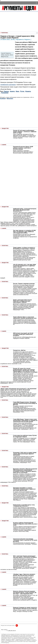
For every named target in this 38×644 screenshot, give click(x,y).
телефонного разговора (8, 85)
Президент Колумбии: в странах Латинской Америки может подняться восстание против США (24, 489)
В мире (4, 145)
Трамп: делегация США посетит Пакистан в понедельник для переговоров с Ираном (22, 301)
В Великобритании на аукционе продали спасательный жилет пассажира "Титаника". (25, 543)
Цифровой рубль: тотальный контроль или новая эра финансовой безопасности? (25, 210)
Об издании (4, 632)
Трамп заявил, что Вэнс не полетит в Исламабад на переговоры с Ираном (24, 248)
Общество (5, 128)
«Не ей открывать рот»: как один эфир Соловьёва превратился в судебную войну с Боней (24, 266)
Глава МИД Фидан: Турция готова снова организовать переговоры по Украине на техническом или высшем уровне (25, 420)
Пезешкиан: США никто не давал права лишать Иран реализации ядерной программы (25, 454)
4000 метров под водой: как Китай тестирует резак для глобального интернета (23, 334)
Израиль (28, 91)
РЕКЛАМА (4, 631)
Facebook (3, 98)
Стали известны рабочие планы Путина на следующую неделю (25, 436)
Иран (17, 91)
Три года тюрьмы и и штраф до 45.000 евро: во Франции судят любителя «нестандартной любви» (24, 232)
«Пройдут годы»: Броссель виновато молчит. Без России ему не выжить (24, 575)
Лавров (6, 91)
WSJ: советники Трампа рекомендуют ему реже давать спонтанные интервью (25, 557)
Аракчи (12, 91)
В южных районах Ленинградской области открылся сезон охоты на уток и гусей (25, 524)
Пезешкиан (5, 93)
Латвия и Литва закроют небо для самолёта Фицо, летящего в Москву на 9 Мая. (25, 611)
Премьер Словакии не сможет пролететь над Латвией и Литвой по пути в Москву (25, 608)
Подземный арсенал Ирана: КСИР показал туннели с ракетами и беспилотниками (23, 148)
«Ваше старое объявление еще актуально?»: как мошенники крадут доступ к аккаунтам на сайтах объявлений (18, 389)
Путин (22, 91)
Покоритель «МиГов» (19, 350)
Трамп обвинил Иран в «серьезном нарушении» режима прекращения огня (25, 318)
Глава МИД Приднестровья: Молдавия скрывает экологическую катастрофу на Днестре (25, 403)
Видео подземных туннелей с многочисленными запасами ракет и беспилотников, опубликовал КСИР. (23, 152)
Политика (5, 33)
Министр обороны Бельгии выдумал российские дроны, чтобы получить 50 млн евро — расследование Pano (25, 592)
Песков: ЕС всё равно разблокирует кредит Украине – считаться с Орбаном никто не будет (25, 132)
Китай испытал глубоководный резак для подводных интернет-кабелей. (24, 338)
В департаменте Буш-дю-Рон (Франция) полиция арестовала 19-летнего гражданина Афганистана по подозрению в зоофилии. (25, 236)
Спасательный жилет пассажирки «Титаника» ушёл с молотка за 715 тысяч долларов (25, 540)
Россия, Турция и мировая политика (24, 284)
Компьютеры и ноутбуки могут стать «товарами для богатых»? (24, 505)
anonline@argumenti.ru (7, 633)
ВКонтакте (10, 98)
